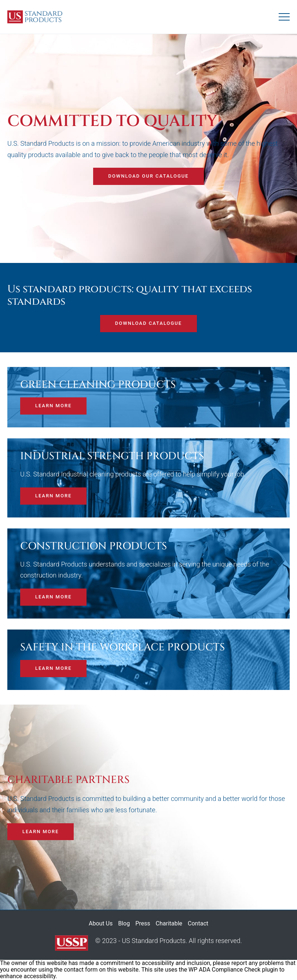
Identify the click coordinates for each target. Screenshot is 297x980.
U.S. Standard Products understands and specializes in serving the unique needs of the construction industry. (145, 570)
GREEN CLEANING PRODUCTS (98, 385)
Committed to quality (112, 121)
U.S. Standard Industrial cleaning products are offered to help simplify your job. (133, 474)
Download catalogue (148, 323)
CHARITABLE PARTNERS (68, 780)
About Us (101, 923)
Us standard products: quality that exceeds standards (130, 295)
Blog (124, 923)
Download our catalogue (148, 176)
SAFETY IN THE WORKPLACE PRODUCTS (122, 647)
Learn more (53, 406)
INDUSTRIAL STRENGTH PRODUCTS (112, 456)
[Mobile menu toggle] (284, 17)
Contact (198, 923)
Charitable (169, 923)
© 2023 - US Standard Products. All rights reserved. (148, 943)
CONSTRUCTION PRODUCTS (93, 546)
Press (143, 923)
